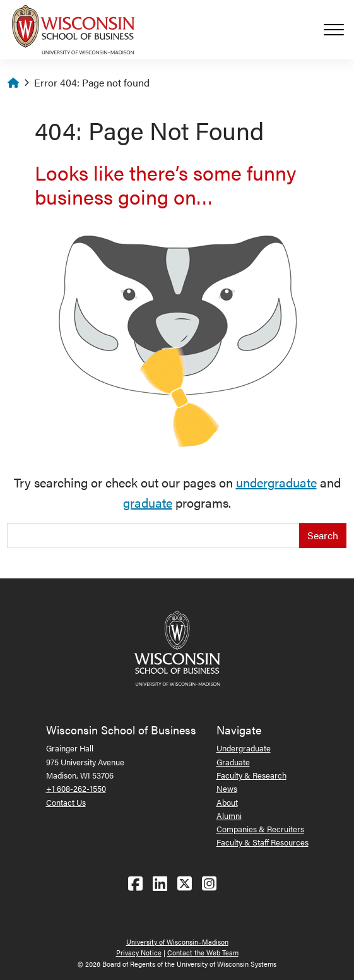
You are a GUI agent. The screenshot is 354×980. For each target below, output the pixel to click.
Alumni (229, 816)
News (227, 788)
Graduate (233, 762)
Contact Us (66, 802)
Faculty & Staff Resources (263, 842)
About (227, 802)
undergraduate (276, 482)
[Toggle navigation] (339, 30)
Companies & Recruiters (260, 829)
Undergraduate (244, 748)
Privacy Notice (139, 953)
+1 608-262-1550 (76, 788)
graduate (148, 502)
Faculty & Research (251, 775)
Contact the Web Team (203, 953)
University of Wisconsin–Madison (177, 942)
